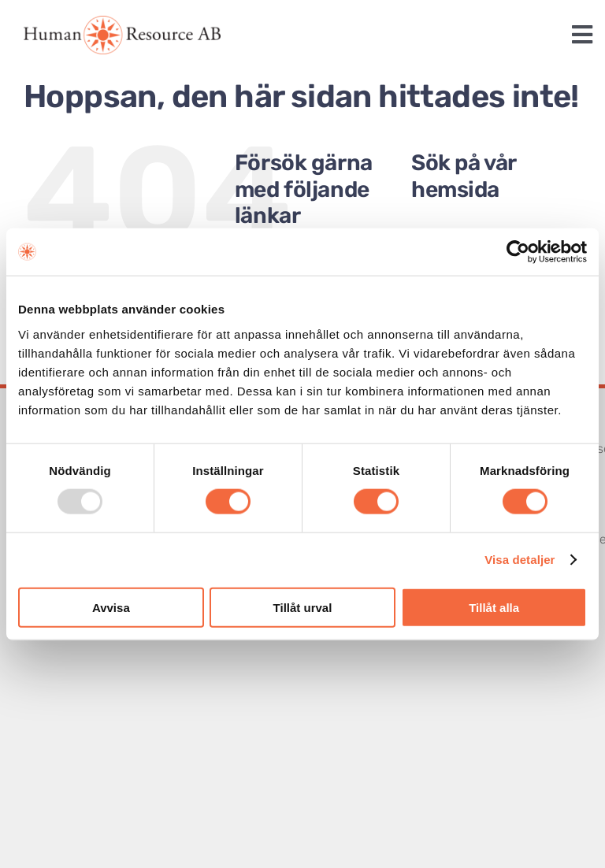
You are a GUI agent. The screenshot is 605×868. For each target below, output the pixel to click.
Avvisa (111, 607)
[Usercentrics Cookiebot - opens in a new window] (518, 252)
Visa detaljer (520, 560)
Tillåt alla (494, 607)
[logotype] (122, 22)
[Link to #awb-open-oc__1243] (582, 35)
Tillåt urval (303, 607)
